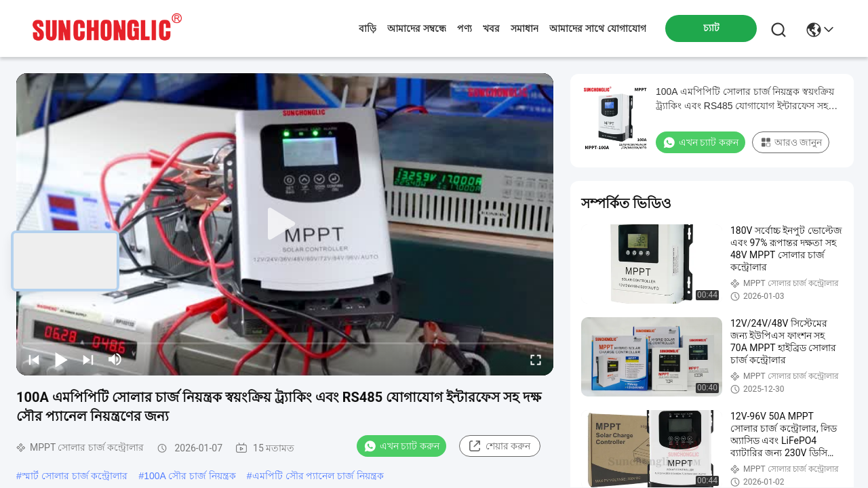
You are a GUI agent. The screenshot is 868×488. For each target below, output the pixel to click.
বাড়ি (368, 28)
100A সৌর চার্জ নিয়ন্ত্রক (190, 476)
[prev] (34, 359)
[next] (88, 359)
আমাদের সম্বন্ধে (417, 28)
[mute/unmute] (115, 359)
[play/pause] (61, 359)
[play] (285, 224)
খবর (491, 28)
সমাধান (525, 28)
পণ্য (465, 28)
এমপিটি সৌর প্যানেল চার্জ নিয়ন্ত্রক (318, 476)
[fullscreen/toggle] (536, 359)
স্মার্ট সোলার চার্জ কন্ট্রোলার (75, 476)
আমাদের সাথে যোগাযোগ (598, 28)
